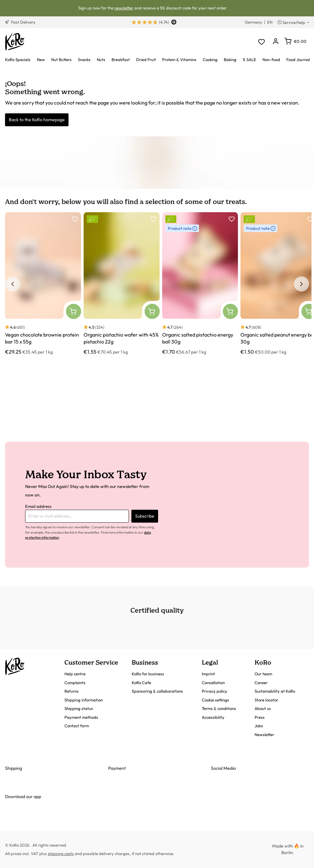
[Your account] (275, 42)
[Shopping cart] (295, 41)
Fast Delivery (20, 22)
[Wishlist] (261, 42)
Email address (38, 506)
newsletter (124, 8)
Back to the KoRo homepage (37, 120)
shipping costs (61, 854)
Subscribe (145, 516)
